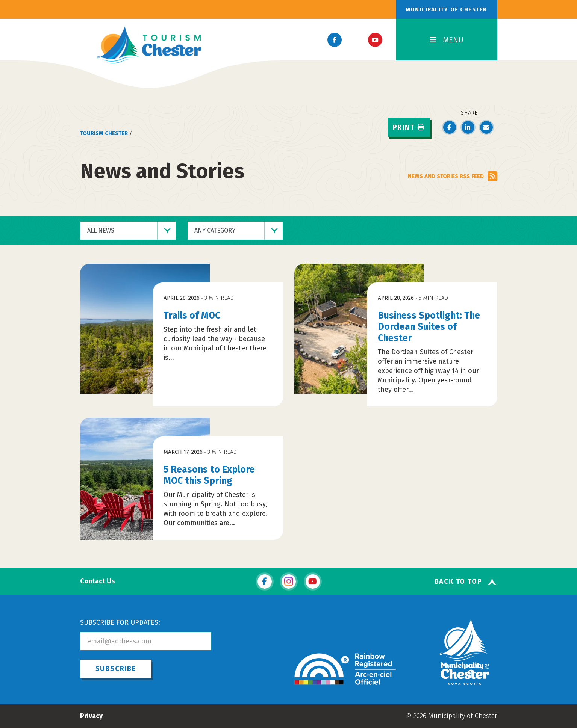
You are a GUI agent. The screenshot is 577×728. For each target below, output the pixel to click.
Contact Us (97, 581)
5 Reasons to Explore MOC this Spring (209, 475)
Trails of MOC (192, 316)
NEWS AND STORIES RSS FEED (453, 176)
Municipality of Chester (446, 9)
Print (409, 127)
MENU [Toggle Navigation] (447, 40)
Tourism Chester (104, 133)
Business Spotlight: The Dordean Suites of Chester (429, 327)
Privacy (91, 716)
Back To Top (458, 582)
